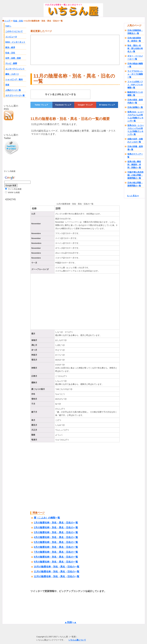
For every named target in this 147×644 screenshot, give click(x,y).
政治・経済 (10, 47)
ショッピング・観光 (14, 79)
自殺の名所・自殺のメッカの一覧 (135, 140)
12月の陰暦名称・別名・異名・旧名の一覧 (57, 576)
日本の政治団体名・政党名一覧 (134, 39)
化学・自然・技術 (13, 58)
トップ (7, 21)
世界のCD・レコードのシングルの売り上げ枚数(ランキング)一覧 (136, 130)
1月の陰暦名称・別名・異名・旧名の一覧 (56, 523)
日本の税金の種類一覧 (135, 65)
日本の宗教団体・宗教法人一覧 (135, 32)
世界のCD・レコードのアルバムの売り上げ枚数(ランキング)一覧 (136, 116)
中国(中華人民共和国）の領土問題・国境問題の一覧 (135, 175)
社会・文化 (10, 53)
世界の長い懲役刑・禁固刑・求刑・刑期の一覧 (134, 165)
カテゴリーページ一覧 (15, 95)
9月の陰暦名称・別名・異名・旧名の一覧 (56, 562)
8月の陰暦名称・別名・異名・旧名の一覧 (56, 557)
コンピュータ (11, 37)
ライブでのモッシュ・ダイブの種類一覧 (135, 74)
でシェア (41, 105)
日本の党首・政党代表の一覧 (135, 101)
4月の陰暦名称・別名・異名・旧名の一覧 (56, 537)
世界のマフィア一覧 (135, 156)
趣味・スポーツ (12, 74)
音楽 (7, 85)
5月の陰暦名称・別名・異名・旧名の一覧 (56, 542)
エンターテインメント (15, 69)
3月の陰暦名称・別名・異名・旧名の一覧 (56, 532)
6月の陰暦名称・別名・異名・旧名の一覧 (56, 547)
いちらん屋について (77, 640)
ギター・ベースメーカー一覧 (135, 57)
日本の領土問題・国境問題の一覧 (135, 184)
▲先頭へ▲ (71, 622)
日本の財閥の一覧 (135, 107)
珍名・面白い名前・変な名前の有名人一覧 (135, 48)
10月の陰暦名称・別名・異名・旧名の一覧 (57, 567)
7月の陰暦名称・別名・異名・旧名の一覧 (56, 552)
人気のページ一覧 (13, 90)
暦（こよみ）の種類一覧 (47, 518)
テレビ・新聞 (11, 63)
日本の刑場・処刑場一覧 (135, 148)
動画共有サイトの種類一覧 (135, 94)
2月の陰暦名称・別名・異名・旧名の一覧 (56, 527)
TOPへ (8, 26)
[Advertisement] (55, 168)
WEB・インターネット (15, 42)
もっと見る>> (133, 196)
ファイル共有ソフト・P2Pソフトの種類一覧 (135, 85)
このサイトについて (14, 31)
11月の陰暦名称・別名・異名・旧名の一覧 (57, 572)
